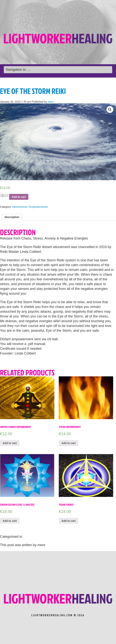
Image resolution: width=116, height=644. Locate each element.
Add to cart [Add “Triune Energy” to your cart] (68, 521)
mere (51, 102)
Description (12, 217)
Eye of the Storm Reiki (33, 91)
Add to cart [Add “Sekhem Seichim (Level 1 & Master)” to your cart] (10, 521)
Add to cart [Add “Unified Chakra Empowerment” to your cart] (10, 443)
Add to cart (19, 197)
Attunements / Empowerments (30, 207)
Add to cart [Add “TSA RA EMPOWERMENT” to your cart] (68, 443)
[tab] (12, 217)
